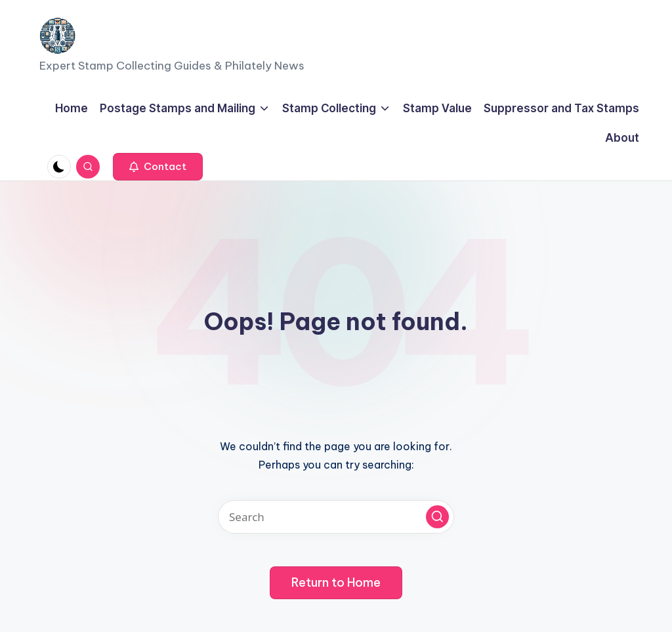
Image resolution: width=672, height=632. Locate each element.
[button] (158, 167)
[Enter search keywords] (336, 517)
